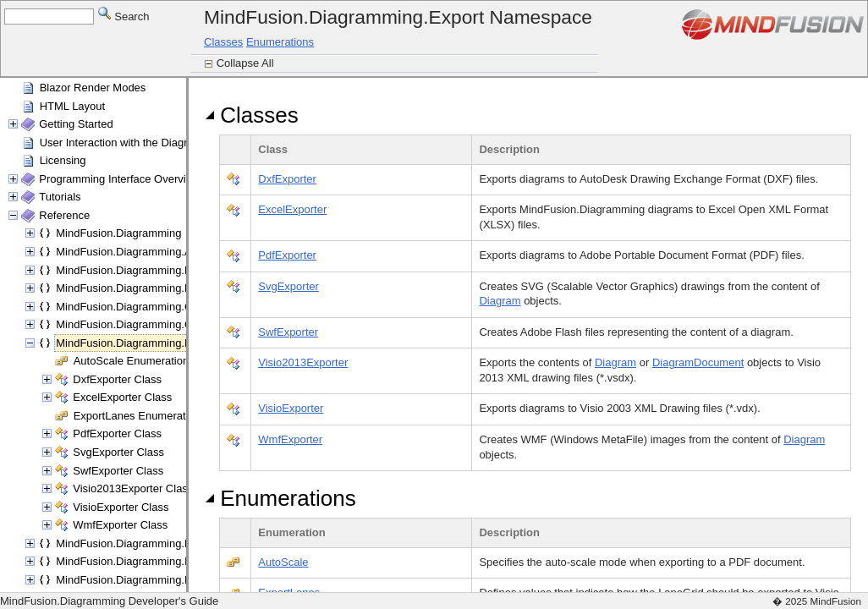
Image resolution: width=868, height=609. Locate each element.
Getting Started (76, 124)
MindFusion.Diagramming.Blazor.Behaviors (161, 288)
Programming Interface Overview (119, 179)
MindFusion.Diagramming (118, 233)
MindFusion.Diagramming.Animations (147, 252)
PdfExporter (287, 255)
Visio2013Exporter (303, 362)
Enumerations (280, 42)
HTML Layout (73, 106)
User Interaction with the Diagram (121, 143)
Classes (223, 42)
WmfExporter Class (120, 525)
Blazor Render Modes (93, 88)
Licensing (63, 160)
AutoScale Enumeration (132, 361)
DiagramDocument (698, 362)
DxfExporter (287, 179)
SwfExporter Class (118, 471)
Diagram (500, 301)
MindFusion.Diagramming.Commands (148, 307)
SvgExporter (288, 286)
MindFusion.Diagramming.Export (136, 343)
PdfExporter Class (117, 433)
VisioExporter (291, 408)
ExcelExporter (292, 209)
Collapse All (247, 63)
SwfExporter (288, 332)
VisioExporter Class (121, 507)
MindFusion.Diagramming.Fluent (135, 543)
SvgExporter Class (118, 452)
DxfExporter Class (117, 379)
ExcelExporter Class (122, 397)
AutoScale (283, 562)
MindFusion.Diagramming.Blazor (136, 270)
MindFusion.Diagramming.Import (136, 561)
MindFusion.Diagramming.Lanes (135, 580)
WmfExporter (290, 439)
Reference (64, 215)
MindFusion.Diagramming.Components (151, 324)
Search (124, 16)
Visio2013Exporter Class (133, 488)
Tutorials (60, 197)
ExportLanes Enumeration (137, 416)
